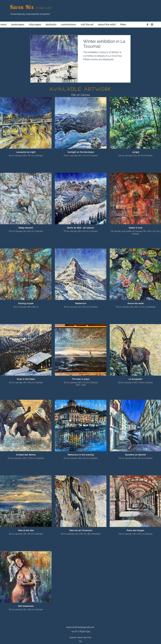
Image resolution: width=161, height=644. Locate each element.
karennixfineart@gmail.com (80, 627)
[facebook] (147, 25)
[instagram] (152, 25)
